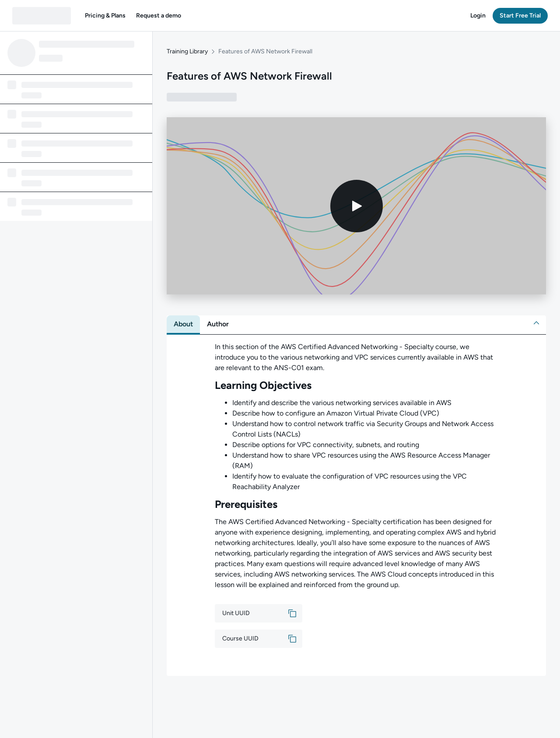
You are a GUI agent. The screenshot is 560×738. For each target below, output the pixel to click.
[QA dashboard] (42, 16)
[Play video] (357, 206)
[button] (105, 16)
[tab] (183, 324)
